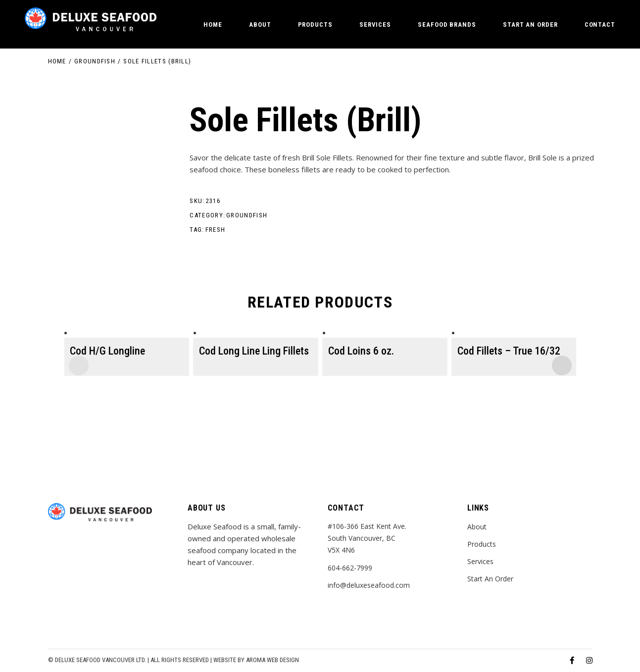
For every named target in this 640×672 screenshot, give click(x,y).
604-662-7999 (350, 568)
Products (482, 544)
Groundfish (247, 215)
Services (480, 561)
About (477, 527)
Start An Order (490, 579)
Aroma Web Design (272, 660)
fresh (216, 230)
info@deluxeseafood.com (369, 585)
